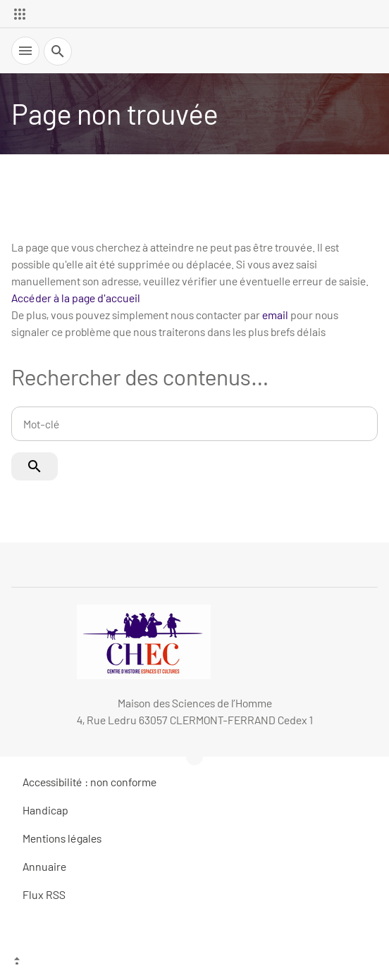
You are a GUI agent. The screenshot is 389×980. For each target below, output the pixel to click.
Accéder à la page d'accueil (76, 298)
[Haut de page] (194, 962)
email (275, 315)
